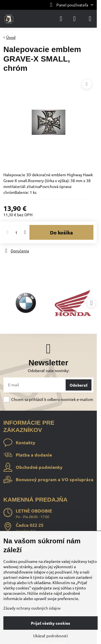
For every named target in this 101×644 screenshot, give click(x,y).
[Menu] (90, 19)
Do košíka (61, 232)
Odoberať (79, 385)
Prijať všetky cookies (50, 623)
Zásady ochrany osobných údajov (32, 608)
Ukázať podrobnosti (50, 636)
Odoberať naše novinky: (49, 370)
